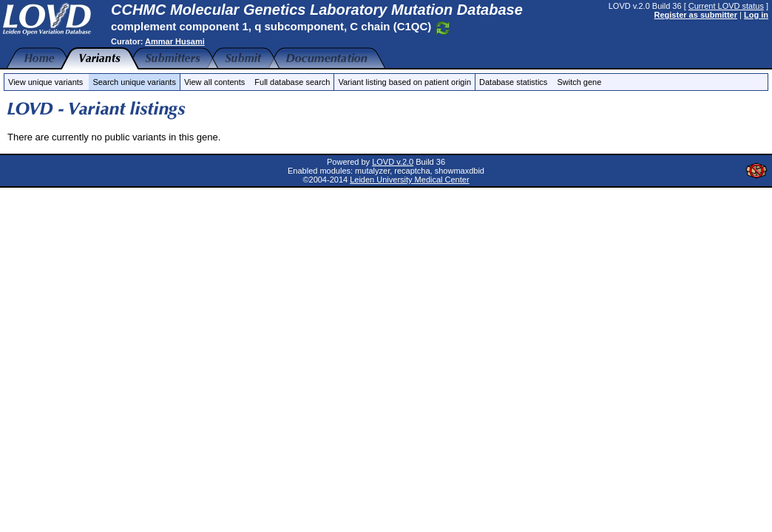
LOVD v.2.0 (393, 162)
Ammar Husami (175, 41)
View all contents (214, 82)
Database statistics (513, 82)
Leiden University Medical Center (409, 180)
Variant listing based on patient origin (404, 82)
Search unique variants (134, 82)
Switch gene (579, 82)
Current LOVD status (726, 6)
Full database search (292, 82)
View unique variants (45, 82)
